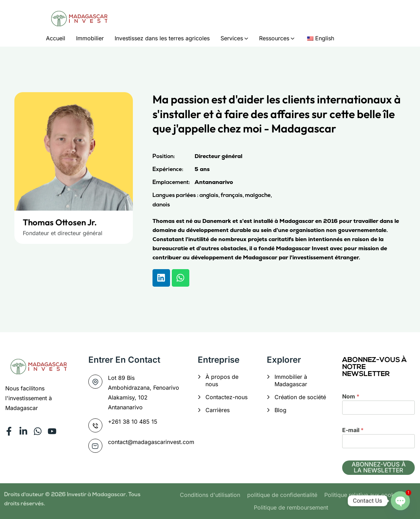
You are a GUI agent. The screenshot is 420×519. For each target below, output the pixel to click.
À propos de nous (222, 380)
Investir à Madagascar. (98, 495)
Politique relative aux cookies (363, 495)
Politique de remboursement (291, 507)
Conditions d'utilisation (210, 495)
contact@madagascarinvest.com (151, 442)
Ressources (274, 38)
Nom (351, 396)
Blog (280, 410)
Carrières (218, 410)
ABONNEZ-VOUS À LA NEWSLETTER (379, 467)
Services (232, 38)
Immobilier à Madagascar (291, 380)
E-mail (353, 430)
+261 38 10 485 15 (133, 422)
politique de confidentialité (282, 495)
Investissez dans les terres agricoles (162, 38)
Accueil (56, 38)
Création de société (300, 397)
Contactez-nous (226, 397)
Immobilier (90, 38)
